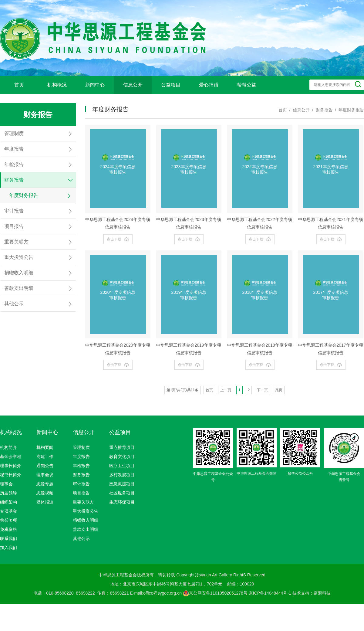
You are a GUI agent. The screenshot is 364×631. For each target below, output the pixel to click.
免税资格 (8, 529)
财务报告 (81, 475)
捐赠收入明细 (86, 520)
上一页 (226, 390)
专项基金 (8, 511)
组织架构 (8, 502)
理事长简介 (11, 466)
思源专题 (45, 484)
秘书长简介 (11, 475)
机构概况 (57, 85)
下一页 (262, 390)
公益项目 (171, 85)
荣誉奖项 (8, 520)
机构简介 (8, 447)
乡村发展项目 (122, 475)
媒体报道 (45, 502)
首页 (19, 85)
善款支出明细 (86, 529)
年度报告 (81, 456)
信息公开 (133, 85)
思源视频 (45, 493)
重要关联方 (83, 502)
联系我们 (8, 538)
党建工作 (45, 456)
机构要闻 (45, 447)
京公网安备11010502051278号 (215, 593)
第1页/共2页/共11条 (182, 390)
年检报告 (81, 466)
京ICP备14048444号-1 (270, 593)
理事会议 (45, 475)
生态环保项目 (122, 502)
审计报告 (81, 484)
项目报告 (81, 493)
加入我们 (8, 548)
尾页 (279, 390)
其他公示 (81, 538)
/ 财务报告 (321, 110)
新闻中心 (95, 85)
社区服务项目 (122, 493)
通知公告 (45, 466)
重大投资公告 (86, 511)
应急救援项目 (122, 484)
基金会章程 (11, 456)
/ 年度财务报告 (348, 110)
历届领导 (8, 493)
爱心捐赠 (209, 85)
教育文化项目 (122, 456)
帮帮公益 (247, 85)
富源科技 (322, 593)
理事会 (6, 484)
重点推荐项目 (122, 447)
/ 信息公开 (298, 110)
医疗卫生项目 (122, 466)
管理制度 (81, 447)
